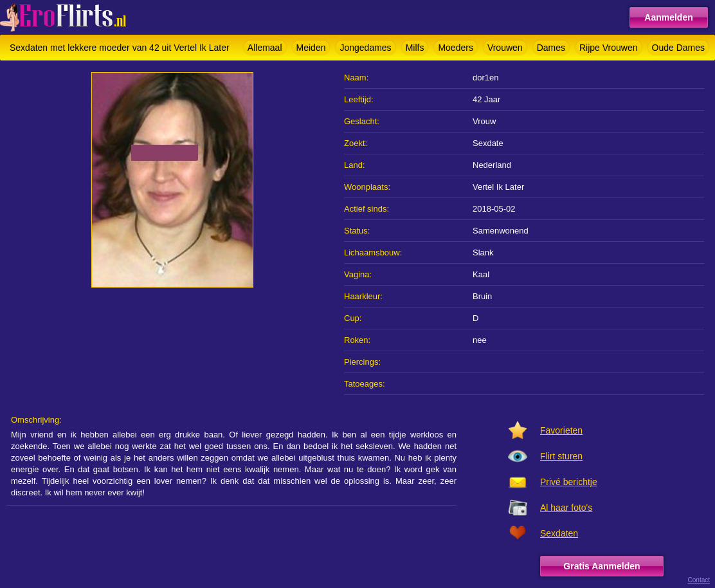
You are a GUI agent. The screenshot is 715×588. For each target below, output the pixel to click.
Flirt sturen (561, 456)
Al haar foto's (566, 508)
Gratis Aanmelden (602, 566)
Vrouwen (505, 48)
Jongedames (365, 48)
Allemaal (265, 48)
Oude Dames (678, 48)
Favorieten (561, 430)
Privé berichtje (569, 482)
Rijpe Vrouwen (609, 48)
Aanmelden (668, 17)
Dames (551, 48)
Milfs (415, 48)
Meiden (311, 48)
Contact (699, 580)
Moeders (455, 48)
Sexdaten (559, 533)
